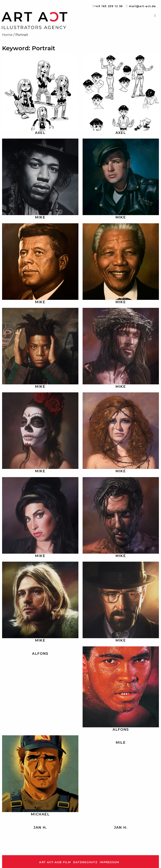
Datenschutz (85, 862)
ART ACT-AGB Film (55, 862)
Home (7, 35)
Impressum (110, 862)
